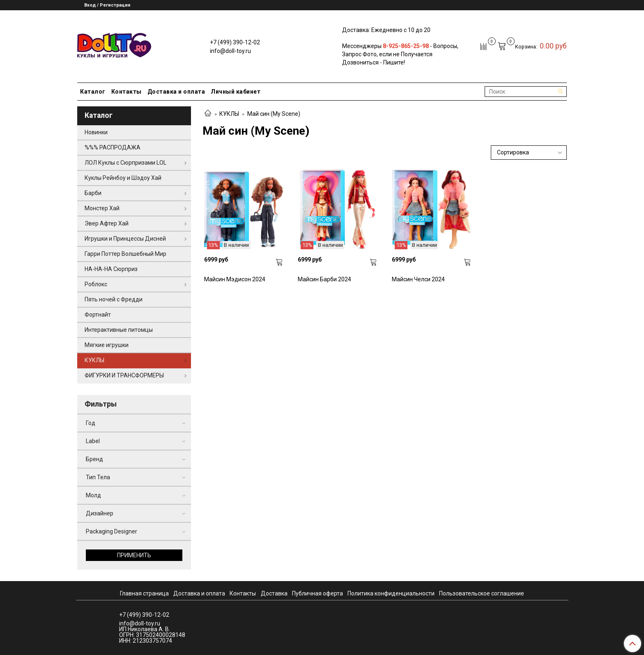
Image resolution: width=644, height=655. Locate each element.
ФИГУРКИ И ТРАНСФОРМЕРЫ (124, 375)
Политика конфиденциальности (391, 593)
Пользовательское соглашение (482, 593)
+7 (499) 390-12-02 (235, 42)
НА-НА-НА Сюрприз (111, 269)
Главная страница (144, 593)
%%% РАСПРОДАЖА (113, 147)
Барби (93, 193)
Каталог (93, 92)
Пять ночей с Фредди (114, 299)
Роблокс (96, 284)
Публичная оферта (317, 593)
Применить (134, 555)
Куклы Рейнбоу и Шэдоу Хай (123, 178)
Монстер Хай (102, 208)
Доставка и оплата (176, 92)
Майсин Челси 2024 (418, 279)
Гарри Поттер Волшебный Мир (125, 254)
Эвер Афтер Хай (107, 223)
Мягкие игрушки (107, 345)
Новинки (96, 132)
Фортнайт (98, 315)
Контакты (126, 92)
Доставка (274, 593)
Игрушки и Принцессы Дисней (125, 239)
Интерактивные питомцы (119, 330)
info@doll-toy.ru (230, 51)
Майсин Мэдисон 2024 (235, 279)
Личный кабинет (236, 92)
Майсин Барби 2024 (324, 279)
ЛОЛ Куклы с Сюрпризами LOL (125, 163)
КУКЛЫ (229, 114)
